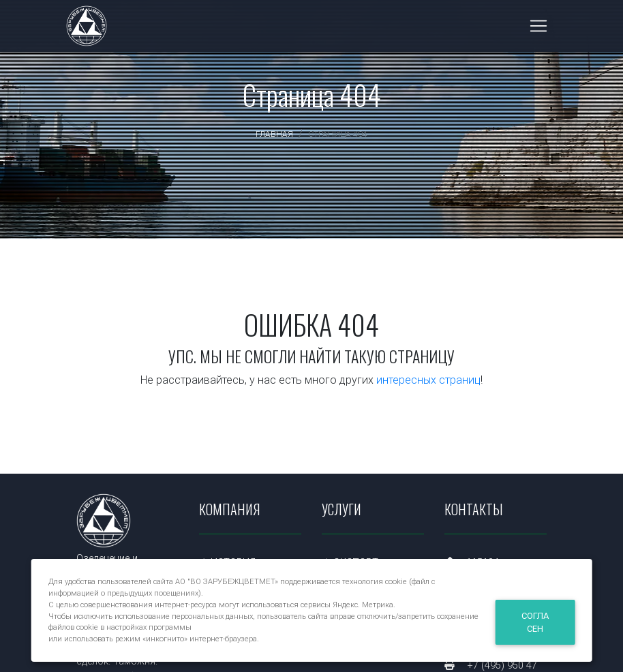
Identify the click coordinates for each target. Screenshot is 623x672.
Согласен (535, 622)
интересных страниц (428, 380)
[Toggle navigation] (538, 29)
